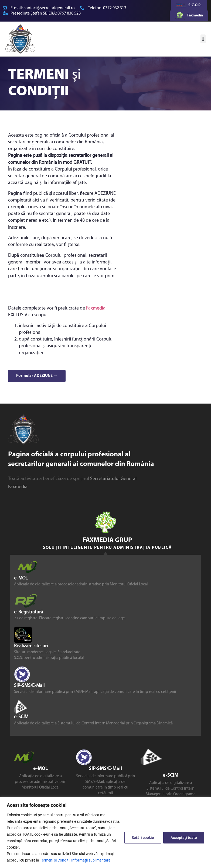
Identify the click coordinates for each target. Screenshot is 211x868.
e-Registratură (29, 612)
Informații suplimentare (91, 860)
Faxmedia (96, 308)
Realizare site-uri (31, 646)
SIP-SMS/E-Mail (29, 686)
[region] (105, 833)
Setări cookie (141, 838)
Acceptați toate (183, 838)
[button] (203, 39)
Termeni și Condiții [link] (55, 860)
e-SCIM (21, 717)
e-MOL (21, 578)
